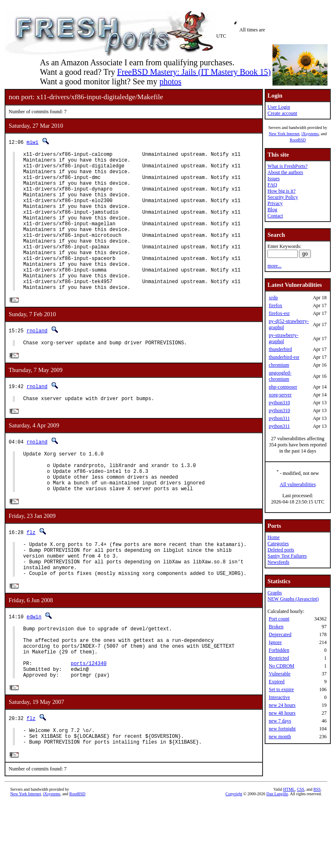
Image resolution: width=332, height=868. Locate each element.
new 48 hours (282, 713)
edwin (34, 666)
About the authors (285, 172)
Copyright (234, 859)
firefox (276, 305)
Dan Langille (277, 859)
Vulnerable (280, 674)
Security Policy (283, 197)
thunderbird (280, 349)
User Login (279, 107)
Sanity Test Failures (287, 556)
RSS (317, 854)
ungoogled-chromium (280, 376)
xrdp (273, 298)
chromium (279, 365)
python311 (279, 418)
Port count (279, 619)
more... (275, 266)
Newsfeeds (278, 562)
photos (170, 81)
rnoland (37, 361)
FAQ (272, 185)
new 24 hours (282, 705)
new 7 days (280, 721)
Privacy (275, 203)
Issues (273, 179)
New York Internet (284, 134)
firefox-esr (279, 313)
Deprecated (280, 634)
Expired (277, 682)
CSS (301, 854)
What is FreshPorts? (288, 166)
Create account (282, 113)
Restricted (279, 658)
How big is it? (282, 191)
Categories (278, 544)
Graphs (275, 593)
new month (280, 737)
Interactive (279, 697)
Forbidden (279, 650)
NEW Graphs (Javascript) (293, 599)
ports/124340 (88, 721)
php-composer (283, 387)
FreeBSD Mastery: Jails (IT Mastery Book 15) (194, 72)
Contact (275, 216)
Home (273, 537)
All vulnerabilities (298, 484)
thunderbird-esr (284, 357)
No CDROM (282, 666)
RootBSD (298, 140)
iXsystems (310, 134)
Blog (272, 210)
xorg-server (280, 395)
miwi (32, 142)
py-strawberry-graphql (283, 338)
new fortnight (282, 729)
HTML (289, 854)
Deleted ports (281, 550)
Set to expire (281, 689)
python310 (279, 403)
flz (31, 574)
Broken (276, 627)
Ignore (275, 642)
